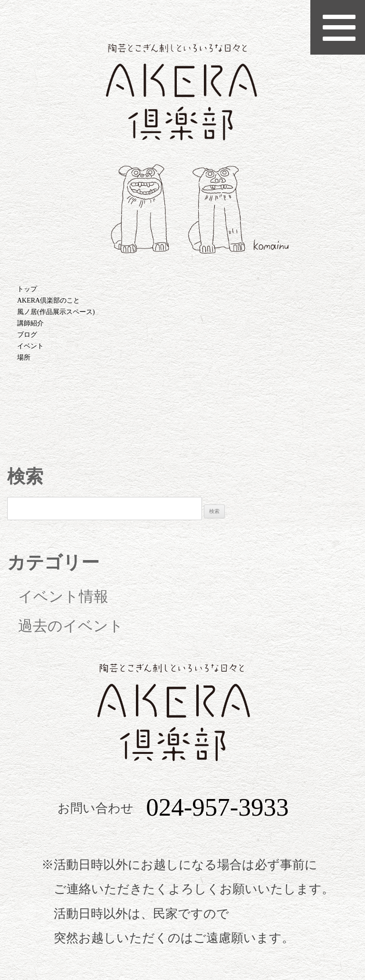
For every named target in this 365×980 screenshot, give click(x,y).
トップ (27, 289)
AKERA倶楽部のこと (48, 300)
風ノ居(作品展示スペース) (56, 312)
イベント (30, 346)
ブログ (27, 335)
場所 (24, 357)
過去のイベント (71, 626)
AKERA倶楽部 (182, 148)
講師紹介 (30, 323)
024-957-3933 (217, 807)
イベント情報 (63, 597)
